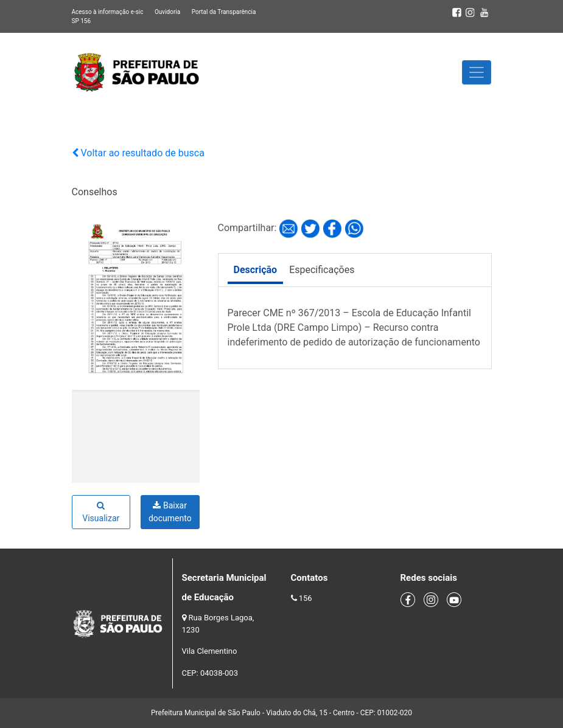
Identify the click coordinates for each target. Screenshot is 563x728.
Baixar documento (170, 512)
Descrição (256, 270)
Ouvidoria (167, 12)
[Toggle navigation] (477, 72)
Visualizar (101, 512)
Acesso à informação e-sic (108, 12)
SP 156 (82, 21)
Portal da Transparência (224, 12)
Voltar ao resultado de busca (138, 153)
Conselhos (95, 192)
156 (306, 598)
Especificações (322, 270)
